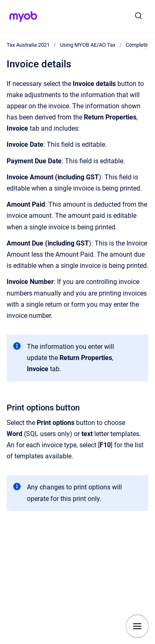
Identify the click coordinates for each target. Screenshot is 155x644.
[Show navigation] (137, 626)
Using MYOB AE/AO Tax (88, 45)
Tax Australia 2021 (28, 45)
